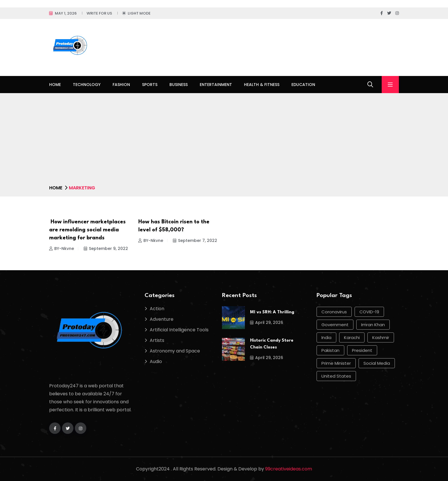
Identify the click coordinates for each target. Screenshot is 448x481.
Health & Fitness (262, 85)
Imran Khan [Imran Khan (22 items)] (373, 325)
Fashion (121, 85)
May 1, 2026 (66, 13)
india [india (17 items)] (326, 337)
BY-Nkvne (62, 248)
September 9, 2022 (106, 248)
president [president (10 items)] (362, 350)
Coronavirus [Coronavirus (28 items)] (334, 312)
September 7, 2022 (195, 240)
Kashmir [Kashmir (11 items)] (381, 337)
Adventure (162, 319)
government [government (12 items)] (335, 325)
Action (157, 309)
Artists (157, 340)
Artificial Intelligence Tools (179, 330)
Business (179, 85)
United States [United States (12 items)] (336, 376)
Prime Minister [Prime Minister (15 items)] (336, 363)
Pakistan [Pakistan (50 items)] (330, 350)
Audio (156, 361)
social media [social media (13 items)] (377, 363)
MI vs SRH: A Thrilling (272, 312)
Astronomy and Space (175, 351)
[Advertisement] (224, 141)
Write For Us (99, 13)
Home (55, 85)
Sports (150, 85)
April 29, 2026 (267, 322)
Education (303, 85)
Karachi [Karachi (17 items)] (352, 337)
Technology (87, 85)
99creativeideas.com (289, 469)
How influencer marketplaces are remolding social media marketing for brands (87, 230)
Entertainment (216, 85)
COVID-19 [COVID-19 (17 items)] (369, 312)
